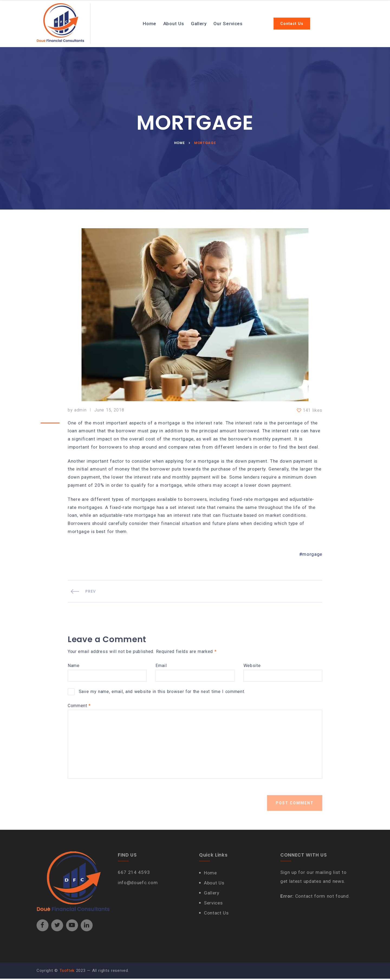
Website (252, 667)
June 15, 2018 (109, 410)
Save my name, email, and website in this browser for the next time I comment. (162, 693)
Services (214, 904)
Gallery (199, 24)
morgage (312, 556)
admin (80, 410)
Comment (79, 707)
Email (161, 667)
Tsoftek (67, 972)
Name (74, 667)
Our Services (228, 24)
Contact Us (292, 24)
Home (150, 24)
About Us (174, 24)
